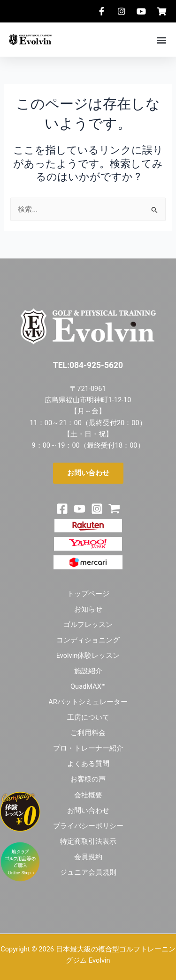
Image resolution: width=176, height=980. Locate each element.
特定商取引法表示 (88, 841)
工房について (88, 717)
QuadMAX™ (88, 686)
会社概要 (88, 795)
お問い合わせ (88, 811)
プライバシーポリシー (88, 826)
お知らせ (88, 609)
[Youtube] (80, 509)
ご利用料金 (88, 733)
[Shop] (114, 509)
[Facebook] (62, 509)
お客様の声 (88, 779)
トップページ (88, 594)
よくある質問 (88, 764)
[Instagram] (97, 509)
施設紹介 (88, 671)
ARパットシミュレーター (88, 702)
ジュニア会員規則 (88, 872)
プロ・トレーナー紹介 (88, 748)
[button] (161, 40)
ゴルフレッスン (88, 625)
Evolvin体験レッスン (88, 656)
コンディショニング (88, 640)
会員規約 (88, 857)
